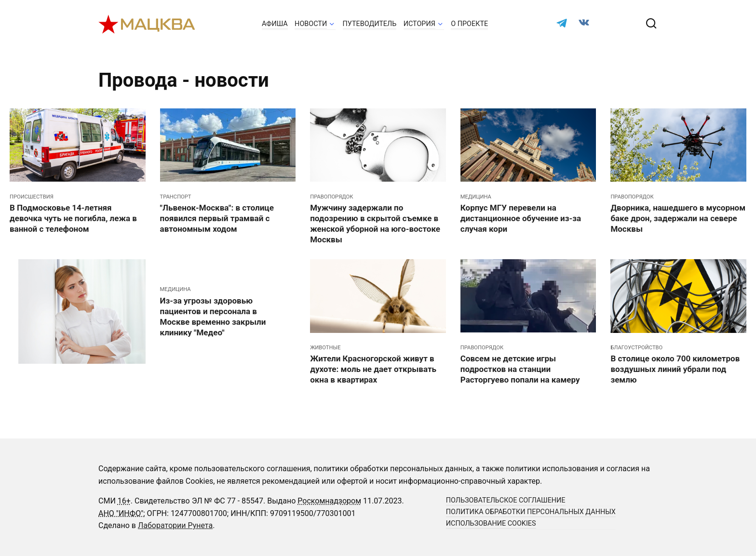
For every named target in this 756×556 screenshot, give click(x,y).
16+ (124, 501)
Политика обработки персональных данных (531, 512)
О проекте (469, 24)
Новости (311, 24)
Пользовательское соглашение (506, 500)
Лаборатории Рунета (175, 525)
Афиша (275, 24)
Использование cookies (491, 523)
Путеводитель (370, 24)
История (419, 24)
